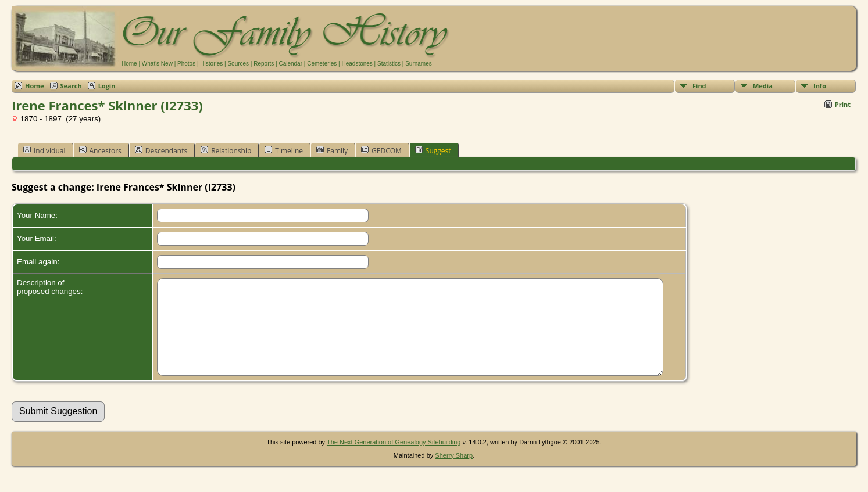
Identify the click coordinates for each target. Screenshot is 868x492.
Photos (186, 64)
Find (699, 86)
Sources (238, 64)
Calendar (290, 64)
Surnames (419, 64)
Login (107, 86)
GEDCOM (381, 150)
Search (71, 86)
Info (820, 86)
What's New (157, 64)
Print (843, 104)
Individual (44, 150)
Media (763, 86)
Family (332, 150)
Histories (211, 64)
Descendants (161, 150)
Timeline (284, 150)
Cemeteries (322, 64)
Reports (264, 64)
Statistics (389, 64)
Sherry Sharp (454, 473)
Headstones (357, 64)
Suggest (433, 150)
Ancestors (100, 150)
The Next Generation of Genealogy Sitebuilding (394, 459)
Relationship (226, 150)
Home (129, 64)
